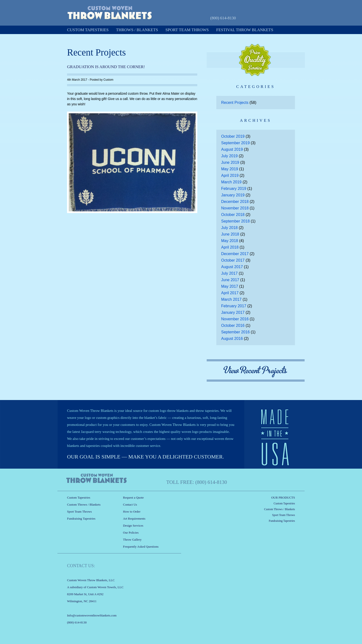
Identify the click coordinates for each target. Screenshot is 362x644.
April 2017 (230, 293)
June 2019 (230, 162)
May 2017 (230, 286)
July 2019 (229, 156)
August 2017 (232, 267)
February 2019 (234, 189)
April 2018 (230, 247)
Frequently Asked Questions (141, 547)
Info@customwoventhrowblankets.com (92, 615)
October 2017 (233, 260)
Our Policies (131, 533)
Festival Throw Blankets (245, 30)
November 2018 (235, 208)
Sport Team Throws (187, 30)
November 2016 (235, 319)
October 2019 (233, 136)
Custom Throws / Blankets (84, 504)
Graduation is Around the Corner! (106, 67)
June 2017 (230, 280)
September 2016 (235, 332)
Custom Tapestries (88, 30)
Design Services (133, 526)
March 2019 (231, 182)
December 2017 (235, 254)
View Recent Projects (256, 370)
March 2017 (231, 299)
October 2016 (233, 326)
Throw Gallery (132, 540)
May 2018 (230, 241)
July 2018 (229, 228)
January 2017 (233, 312)
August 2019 (232, 149)
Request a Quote (271, 18)
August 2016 (232, 339)
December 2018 (235, 202)
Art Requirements (134, 519)
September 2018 (235, 221)
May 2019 (230, 169)
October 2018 (233, 215)
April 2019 (230, 175)
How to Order (132, 512)
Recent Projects (235, 103)
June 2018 (230, 234)
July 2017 (229, 273)
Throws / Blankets (137, 30)
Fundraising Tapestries (81, 519)
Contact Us (130, 504)
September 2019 (235, 143)
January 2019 (233, 195)
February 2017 (234, 306)
